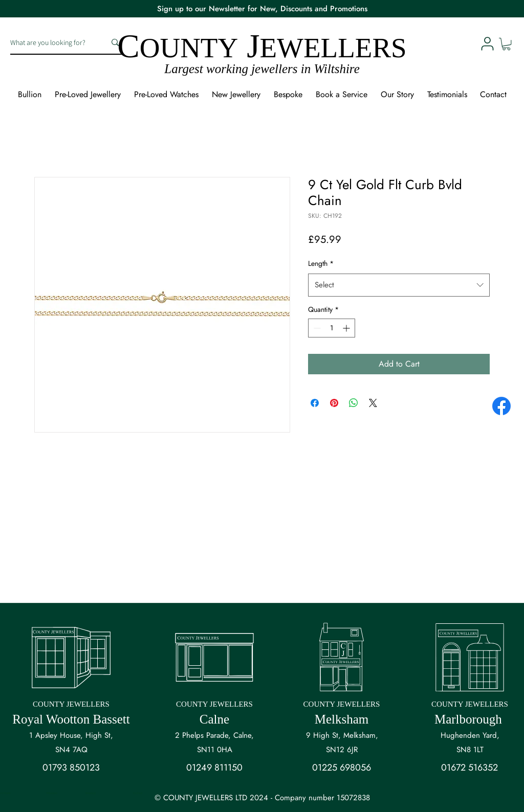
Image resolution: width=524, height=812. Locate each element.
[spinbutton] (332, 328)
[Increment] (347, 328)
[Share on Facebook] (315, 403)
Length (321, 263)
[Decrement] (316, 328)
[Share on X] (373, 403)
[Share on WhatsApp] (354, 403)
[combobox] (399, 285)
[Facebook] (501, 406)
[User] (487, 43)
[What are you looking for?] (50, 42)
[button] (506, 44)
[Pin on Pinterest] (334, 403)
